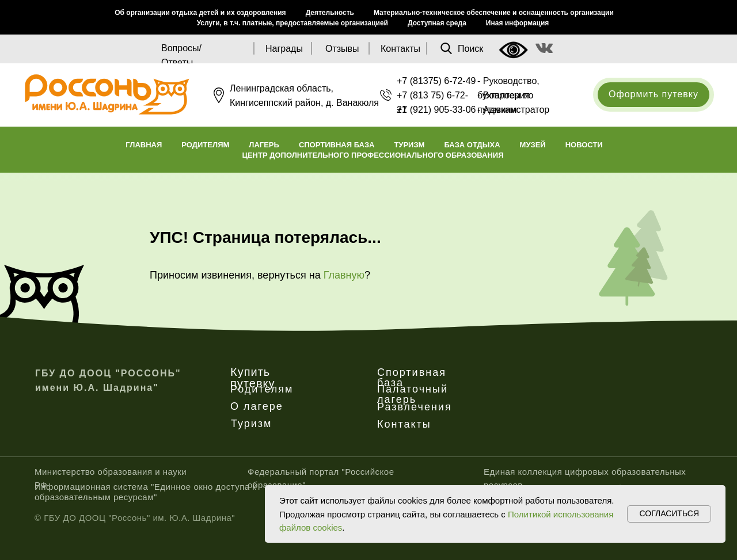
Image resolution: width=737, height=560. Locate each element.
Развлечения (415, 407)
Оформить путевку (654, 94)
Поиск (470, 49)
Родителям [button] (205, 145)
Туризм (251, 424)
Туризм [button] (409, 145)
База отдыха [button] (472, 145)
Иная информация (518, 23)
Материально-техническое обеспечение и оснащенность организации (494, 13)
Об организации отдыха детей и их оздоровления (200, 13)
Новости (584, 145)
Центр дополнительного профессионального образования (373, 155)
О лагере (257, 406)
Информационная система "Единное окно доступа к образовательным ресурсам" (145, 492)
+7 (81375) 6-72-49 (436, 81)
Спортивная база (412, 378)
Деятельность (330, 13)
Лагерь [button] (264, 145)
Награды (284, 49)
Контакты (400, 49)
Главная (144, 145)
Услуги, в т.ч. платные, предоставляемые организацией (292, 23)
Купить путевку (253, 378)
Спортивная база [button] (337, 145)
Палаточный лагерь (413, 394)
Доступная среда (437, 23)
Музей (533, 145)
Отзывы (342, 49)
